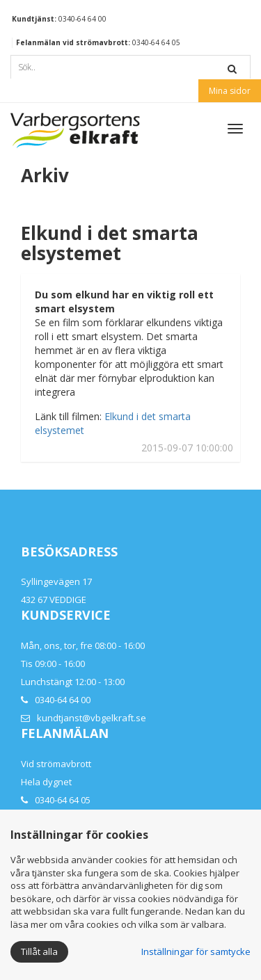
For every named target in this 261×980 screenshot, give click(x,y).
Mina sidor (230, 91)
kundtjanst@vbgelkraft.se (92, 718)
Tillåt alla (39, 951)
